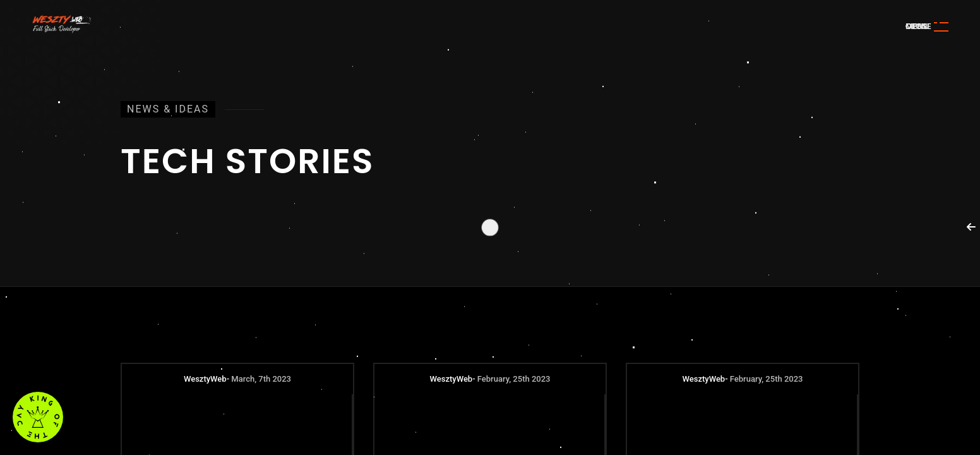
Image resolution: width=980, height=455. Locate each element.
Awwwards (952, 87)
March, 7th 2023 (261, 379)
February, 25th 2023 (514, 379)
